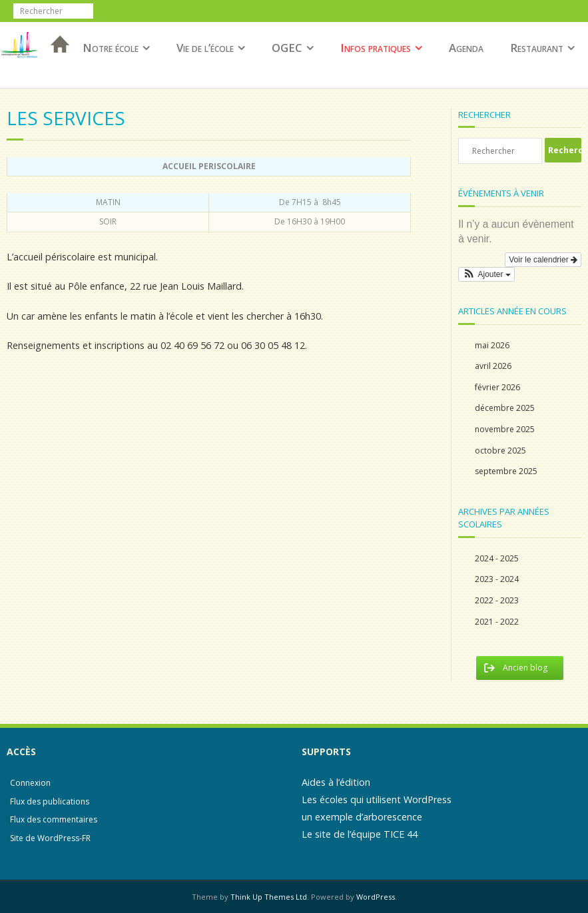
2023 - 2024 (497, 579)
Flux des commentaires (54, 819)
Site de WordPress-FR (50, 838)
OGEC (287, 48)
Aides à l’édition (336, 782)
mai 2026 (492, 345)
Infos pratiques (376, 48)
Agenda (466, 48)
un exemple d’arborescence (362, 817)
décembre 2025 (505, 408)
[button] (486, 274)
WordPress (376, 897)
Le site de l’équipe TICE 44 (360, 834)
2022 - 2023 (497, 600)
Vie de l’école (205, 48)
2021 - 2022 (497, 622)
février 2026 (497, 387)
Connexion (30, 783)
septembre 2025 (506, 471)
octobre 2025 (500, 451)
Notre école (111, 48)
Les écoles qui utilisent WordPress (377, 799)
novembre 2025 (505, 429)
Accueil (56, 62)
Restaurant (537, 48)
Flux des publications (50, 801)
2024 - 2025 (497, 558)
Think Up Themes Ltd (269, 897)
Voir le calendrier (543, 260)
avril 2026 (493, 366)
